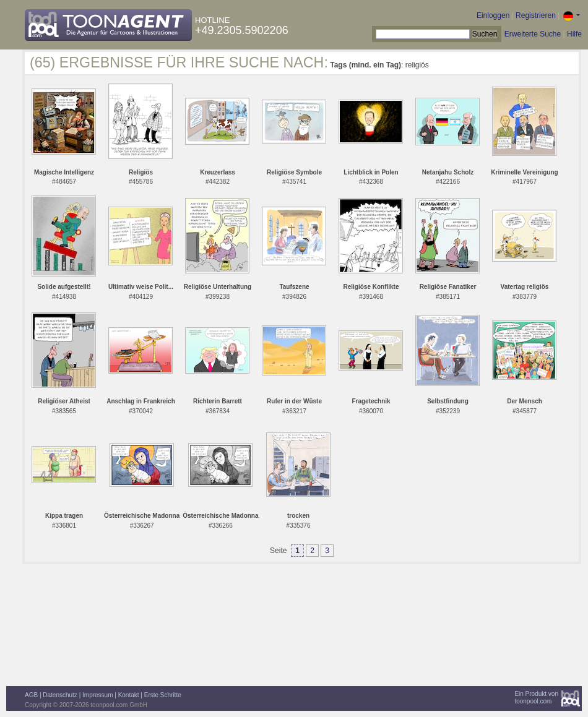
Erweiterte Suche (533, 34)
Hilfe (574, 34)
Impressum (97, 695)
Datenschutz (60, 695)
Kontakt (129, 695)
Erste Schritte (163, 695)
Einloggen (493, 15)
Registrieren (536, 15)
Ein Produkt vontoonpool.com (536, 698)
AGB (31, 695)
